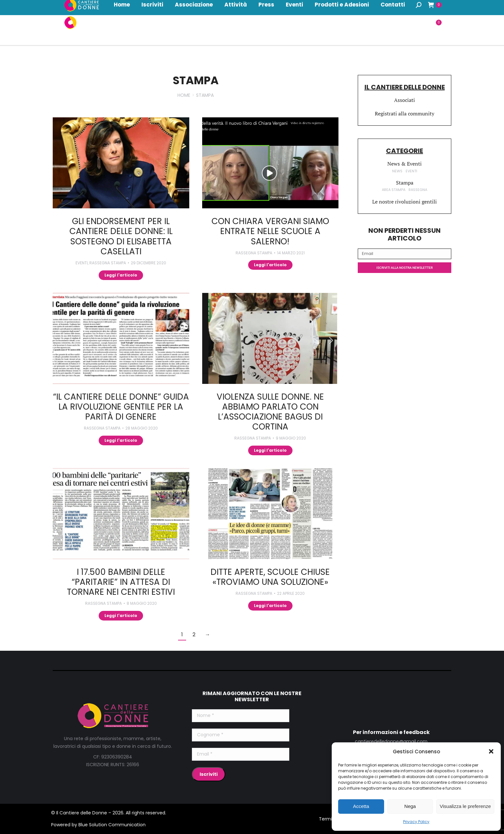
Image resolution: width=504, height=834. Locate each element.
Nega (410, 806)
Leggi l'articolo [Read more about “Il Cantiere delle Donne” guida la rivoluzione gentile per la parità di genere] (121, 440)
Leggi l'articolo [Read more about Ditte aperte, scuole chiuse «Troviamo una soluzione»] (270, 606)
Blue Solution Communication (112, 825)
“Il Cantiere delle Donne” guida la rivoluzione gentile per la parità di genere (121, 407)
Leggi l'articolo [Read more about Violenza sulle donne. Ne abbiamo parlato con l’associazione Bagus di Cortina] (270, 450)
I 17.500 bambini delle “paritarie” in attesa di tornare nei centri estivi (121, 582)
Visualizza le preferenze (465, 806)
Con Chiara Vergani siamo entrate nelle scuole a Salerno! (270, 231)
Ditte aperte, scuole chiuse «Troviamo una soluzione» (270, 577)
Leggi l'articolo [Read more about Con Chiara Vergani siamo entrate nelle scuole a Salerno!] (270, 265)
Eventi (82, 263)
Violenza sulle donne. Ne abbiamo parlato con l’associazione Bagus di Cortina (270, 412)
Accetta (361, 806)
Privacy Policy (416, 822)
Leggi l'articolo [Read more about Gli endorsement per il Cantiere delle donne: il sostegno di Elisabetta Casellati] (121, 275)
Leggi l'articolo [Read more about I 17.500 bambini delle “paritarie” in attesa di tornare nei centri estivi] (121, 616)
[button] (491, 751)
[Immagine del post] (121, 163)
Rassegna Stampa (108, 263)
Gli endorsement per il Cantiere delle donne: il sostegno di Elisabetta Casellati (121, 236)
